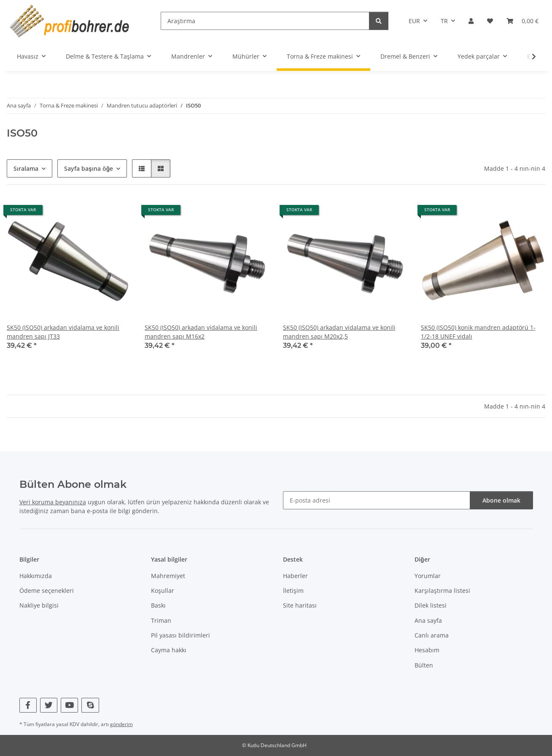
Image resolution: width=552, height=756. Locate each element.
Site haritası (300, 605)
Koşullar (163, 591)
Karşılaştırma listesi (442, 591)
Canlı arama (432, 635)
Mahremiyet (168, 576)
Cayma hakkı (169, 650)
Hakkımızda (36, 576)
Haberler (295, 576)
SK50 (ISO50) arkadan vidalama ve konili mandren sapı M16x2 (201, 332)
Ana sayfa (428, 620)
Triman (161, 620)
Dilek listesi (431, 605)
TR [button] (444, 21)
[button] (471, 21)
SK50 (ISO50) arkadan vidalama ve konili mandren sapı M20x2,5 (339, 332)
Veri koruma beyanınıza (53, 502)
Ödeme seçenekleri (47, 591)
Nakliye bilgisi (39, 605)
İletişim (293, 591)
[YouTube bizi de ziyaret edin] (69, 705)
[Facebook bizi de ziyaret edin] (28, 705)
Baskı (158, 605)
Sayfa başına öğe (89, 168)
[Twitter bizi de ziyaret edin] (49, 705)
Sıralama (26, 168)
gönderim (121, 724)
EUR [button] (414, 21)
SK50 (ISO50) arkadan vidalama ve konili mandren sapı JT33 (63, 332)
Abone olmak (501, 500)
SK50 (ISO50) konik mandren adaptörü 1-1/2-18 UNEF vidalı (478, 332)
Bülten (424, 665)
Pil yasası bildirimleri (180, 635)
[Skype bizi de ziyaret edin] (90, 705)
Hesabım (427, 650)
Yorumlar (428, 576)
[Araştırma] (265, 21)
